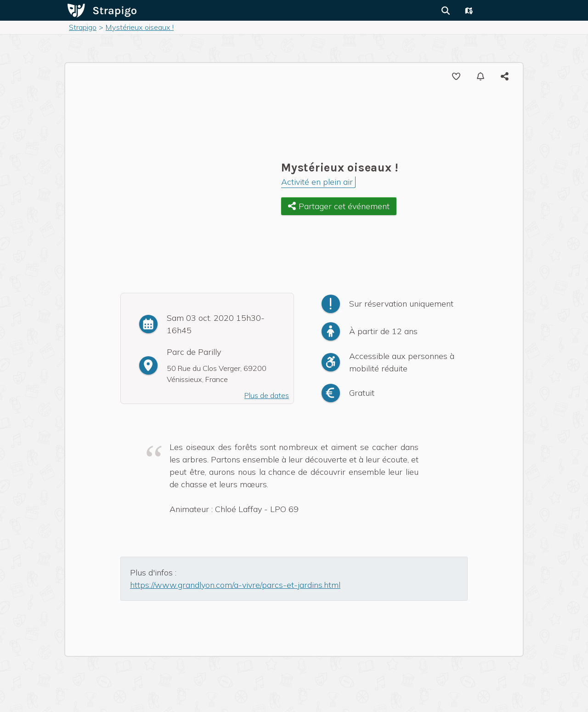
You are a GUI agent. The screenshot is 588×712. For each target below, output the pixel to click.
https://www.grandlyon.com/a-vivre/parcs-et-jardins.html (235, 585)
